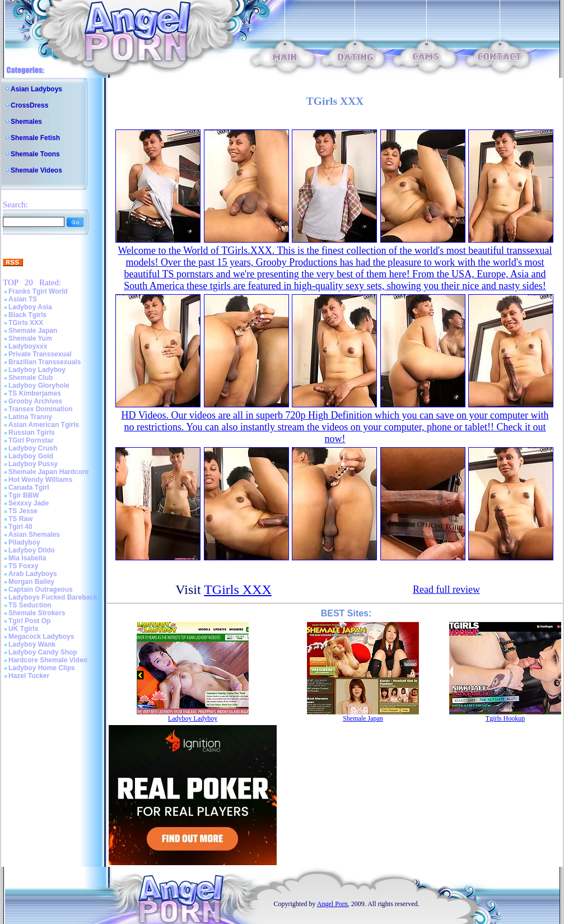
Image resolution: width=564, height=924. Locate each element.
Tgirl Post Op (29, 621)
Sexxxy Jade (29, 503)
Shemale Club (31, 378)
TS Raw (20, 519)
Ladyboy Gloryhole (39, 386)
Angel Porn (332, 904)
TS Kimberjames (35, 393)
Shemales (26, 122)
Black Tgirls (27, 315)
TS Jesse (23, 511)
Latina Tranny (30, 417)
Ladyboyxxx (28, 346)
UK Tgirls (23, 629)
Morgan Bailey (31, 582)
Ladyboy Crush (33, 448)
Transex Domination (41, 409)
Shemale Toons (35, 154)
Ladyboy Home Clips (42, 668)
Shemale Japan (33, 331)
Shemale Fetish (35, 138)
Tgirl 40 (20, 527)
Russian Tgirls (32, 433)
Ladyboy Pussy (33, 464)
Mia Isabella (27, 558)
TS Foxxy (23, 566)
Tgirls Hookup (505, 718)
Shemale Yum (30, 338)
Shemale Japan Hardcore (48, 472)
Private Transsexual (40, 354)
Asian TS (23, 299)
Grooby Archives (35, 401)
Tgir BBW (24, 495)
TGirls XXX (26, 323)
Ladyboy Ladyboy (37, 370)
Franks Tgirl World (38, 291)
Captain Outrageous (41, 589)
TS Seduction (30, 605)
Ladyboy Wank (32, 644)
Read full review (446, 589)
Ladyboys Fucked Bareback (53, 597)
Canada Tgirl (29, 487)
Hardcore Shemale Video (48, 660)
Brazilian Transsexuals (45, 362)
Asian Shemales (34, 535)
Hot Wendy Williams (40, 480)
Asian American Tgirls (44, 425)
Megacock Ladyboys (41, 637)
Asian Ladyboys (36, 89)
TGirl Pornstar (31, 440)
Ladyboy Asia (30, 307)
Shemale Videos (36, 170)
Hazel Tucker (29, 676)
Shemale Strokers (37, 613)
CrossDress (29, 105)
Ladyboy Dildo (32, 550)
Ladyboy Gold (31, 456)
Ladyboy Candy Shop (43, 652)
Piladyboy (24, 542)
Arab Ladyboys (33, 574)
